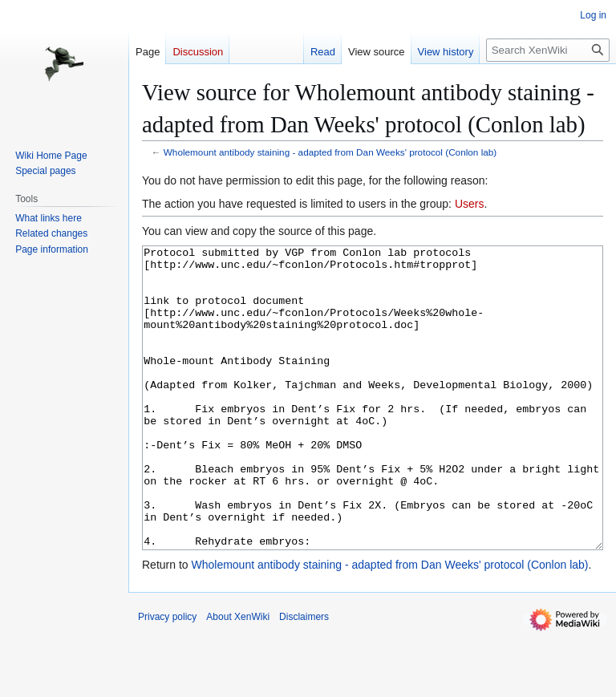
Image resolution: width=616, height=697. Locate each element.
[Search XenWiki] (548, 50)
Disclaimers (304, 677)
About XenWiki (238, 677)
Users (470, 204)
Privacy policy (167, 677)
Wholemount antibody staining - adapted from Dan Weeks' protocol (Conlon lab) (330, 152)
